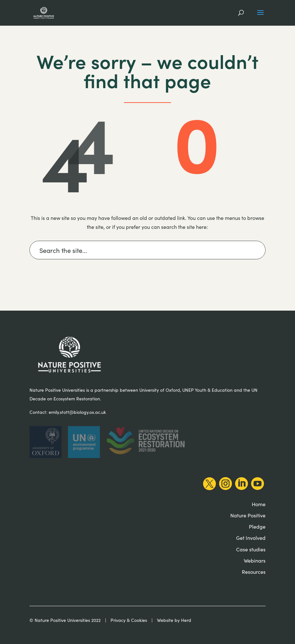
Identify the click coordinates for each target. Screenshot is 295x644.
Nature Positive (248, 515)
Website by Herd (174, 620)
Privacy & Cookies (129, 620)
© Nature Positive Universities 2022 (65, 620)
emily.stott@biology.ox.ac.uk (77, 412)
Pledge (257, 526)
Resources (254, 572)
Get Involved (251, 538)
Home (259, 504)
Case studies (251, 549)
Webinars (255, 560)
